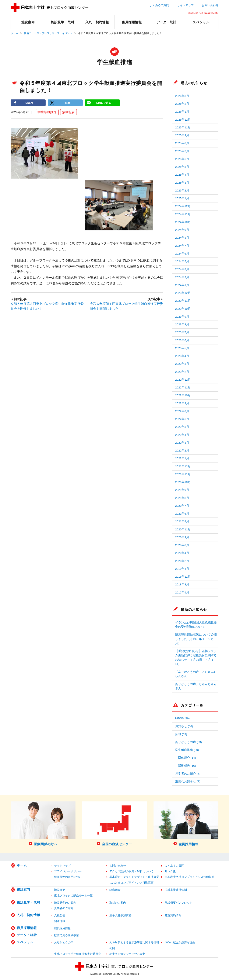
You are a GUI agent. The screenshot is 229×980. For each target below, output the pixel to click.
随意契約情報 (173, 915)
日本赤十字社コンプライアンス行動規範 (190, 877)
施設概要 (60, 890)
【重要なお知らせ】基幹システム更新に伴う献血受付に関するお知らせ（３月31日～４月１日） (196, 658)
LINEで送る (104, 103)
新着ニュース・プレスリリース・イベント (48, 33)
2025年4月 (182, 175)
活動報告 (68, 112)
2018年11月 (183, 577)
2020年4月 (182, 553)
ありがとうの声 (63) (189, 742)
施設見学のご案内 (65, 903)
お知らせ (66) (184, 726)
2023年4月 (182, 356)
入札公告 (60, 915)
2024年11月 (183, 214)
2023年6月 (182, 340)
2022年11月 (183, 387)
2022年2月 (182, 451)
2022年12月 (183, 380)
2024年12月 (183, 206)
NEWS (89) (182, 718)
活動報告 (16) (187, 766)
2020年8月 (182, 545)
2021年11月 (183, 474)
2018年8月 (182, 584)
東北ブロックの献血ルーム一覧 (73, 895)
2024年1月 (182, 285)
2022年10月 (183, 395)
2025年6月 (182, 159)
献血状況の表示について (69, 877)
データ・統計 (27, 935)
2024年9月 (182, 230)
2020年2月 (182, 561)
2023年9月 (182, 317)
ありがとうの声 (64, 942)
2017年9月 (182, 593)
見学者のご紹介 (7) (188, 774)
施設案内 (23, 889)
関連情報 (60, 921)
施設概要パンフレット (179, 903)
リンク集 (170, 871)
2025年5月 (182, 167)
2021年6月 (182, 514)
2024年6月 (182, 254)
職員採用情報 (27, 928)
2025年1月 (182, 198)
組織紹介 (115, 890)
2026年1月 (182, 112)
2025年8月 (182, 143)
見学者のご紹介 (64, 908)
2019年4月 (182, 569)
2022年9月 (182, 403)
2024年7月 (182, 246)
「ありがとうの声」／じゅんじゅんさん (196, 674)
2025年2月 (182, 191)
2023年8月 (182, 324)
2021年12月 (183, 466)
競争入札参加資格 (120, 915)
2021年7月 (182, 506)
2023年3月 (182, 364)
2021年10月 (183, 482)
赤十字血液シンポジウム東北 (127, 954)
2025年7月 (182, 151)
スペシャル (25, 942)
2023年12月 (183, 293)
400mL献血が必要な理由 (180, 942)
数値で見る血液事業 (66, 935)
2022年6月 (182, 419)
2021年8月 (182, 498)
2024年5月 (182, 261)
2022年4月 (182, 435)
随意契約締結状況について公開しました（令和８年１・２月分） (196, 639)
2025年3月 (182, 183)
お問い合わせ (210, 5)
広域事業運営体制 (176, 890)
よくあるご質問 (159, 5)
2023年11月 (183, 301)
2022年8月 (182, 411)
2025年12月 (183, 120)
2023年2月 (182, 372)
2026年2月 (182, 104)
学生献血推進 (47, 112)
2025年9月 (182, 135)
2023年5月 (182, 348)
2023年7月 (182, 332)
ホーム (14, 33)
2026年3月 (182, 96)
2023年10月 (183, 309)
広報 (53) (181, 734)
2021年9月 (182, 490)
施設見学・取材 (28, 902)
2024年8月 (182, 238)
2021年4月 (182, 521)
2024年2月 (182, 277)
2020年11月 (183, 529)
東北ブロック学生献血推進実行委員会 (77, 954)
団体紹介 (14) (187, 758)
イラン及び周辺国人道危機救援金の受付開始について (196, 625)
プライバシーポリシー (68, 871)
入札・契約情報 (28, 915)
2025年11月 (183, 127)
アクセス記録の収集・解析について (131, 871)
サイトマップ (186, 5)
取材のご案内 (118, 903)
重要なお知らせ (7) (188, 781)
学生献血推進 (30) (187, 750)
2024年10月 (183, 222)
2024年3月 (182, 269)
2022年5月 (182, 427)
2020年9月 (182, 537)
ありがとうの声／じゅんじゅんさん (196, 686)
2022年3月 (182, 443)
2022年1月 (182, 458)
